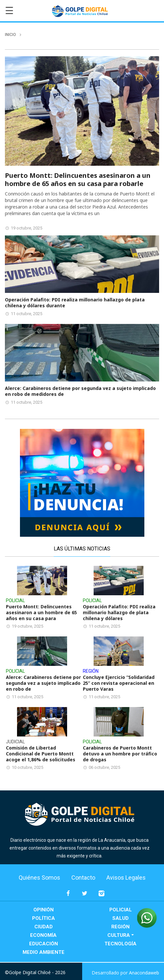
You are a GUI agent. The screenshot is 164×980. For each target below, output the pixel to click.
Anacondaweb (144, 973)
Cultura (119, 935)
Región (120, 927)
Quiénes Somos (39, 878)
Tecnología (120, 944)
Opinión (44, 910)
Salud (120, 918)
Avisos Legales (126, 878)
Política (44, 918)
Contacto (83, 878)
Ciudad (44, 927)
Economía (43, 935)
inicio (10, 35)
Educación (44, 944)
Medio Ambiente (44, 952)
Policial (121, 910)
